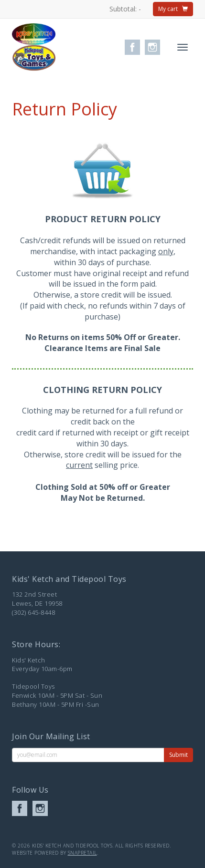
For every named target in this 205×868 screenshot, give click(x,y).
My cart (173, 9)
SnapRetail (82, 853)
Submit (178, 755)
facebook (132, 47)
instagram (152, 47)
